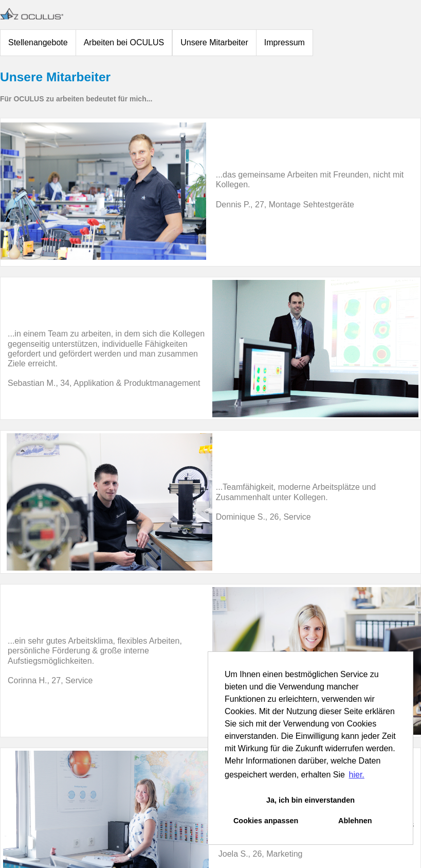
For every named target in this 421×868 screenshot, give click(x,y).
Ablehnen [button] (355, 821)
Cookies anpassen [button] (266, 821)
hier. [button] (357, 775)
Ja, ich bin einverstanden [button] (310, 800)
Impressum (285, 42)
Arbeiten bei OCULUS (124, 42)
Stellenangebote (38, 42)
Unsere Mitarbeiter (214, 42)
